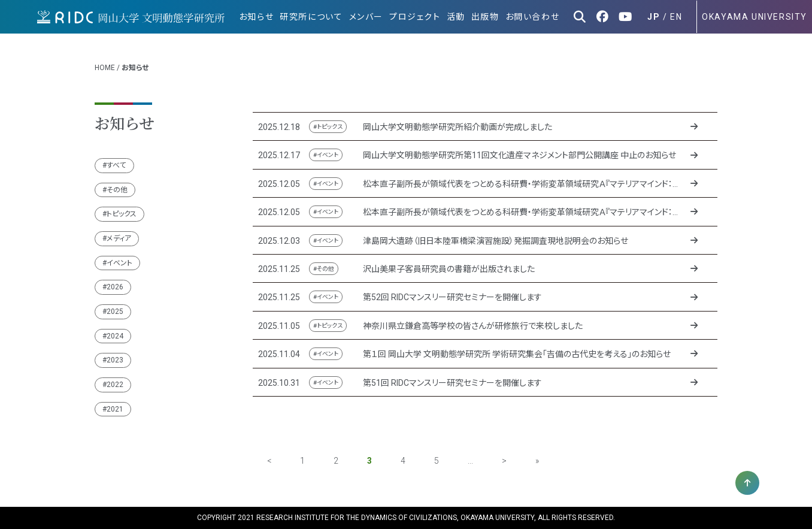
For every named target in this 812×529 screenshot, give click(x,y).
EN (676, 17)
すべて (116, 165)
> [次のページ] (504, 461)
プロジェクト (415, 17)
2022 (115, 385)
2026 (115, 287)
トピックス (122, 214)
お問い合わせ (533, 17)
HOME (105, 68)
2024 (115, 336)
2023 (115, 360)
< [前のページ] (269, 461)
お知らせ (256, 17)
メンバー (366, 17)
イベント (119, 263)
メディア (119, 238)
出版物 (485, 17)
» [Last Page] (537, 461)
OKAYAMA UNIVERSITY (755, 17)
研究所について (311, 17)
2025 (115, 312)
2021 (115, 409)
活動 (456, 17)
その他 (117, 190)
